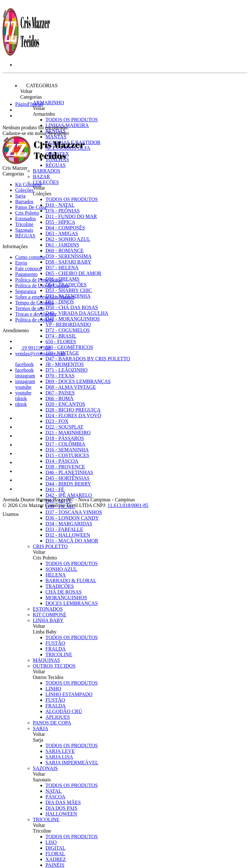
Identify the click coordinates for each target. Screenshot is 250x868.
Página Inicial (29, 104)
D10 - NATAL (60, 205)
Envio (21, 263)
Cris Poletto (50, 546)
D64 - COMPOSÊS (65, 228)
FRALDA (56, 649)
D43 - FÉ (55, 489)
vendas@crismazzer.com (40, 354)
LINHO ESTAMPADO (69, 694)
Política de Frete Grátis (39, 280)
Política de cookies (34, 320)
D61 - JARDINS (62, 245)
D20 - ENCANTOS (65, 404)
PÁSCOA (55, 797)
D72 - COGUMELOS (68, 330)
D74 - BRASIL (61, 336)
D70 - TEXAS (60, 376)
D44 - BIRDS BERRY (68, 484)
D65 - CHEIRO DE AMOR (73, 273)
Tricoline (46, 819)
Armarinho (48, 103)
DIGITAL (56, 848)
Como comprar (30, 257)
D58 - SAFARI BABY (68, 262)
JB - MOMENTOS (65, 364)
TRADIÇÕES (60, 586)
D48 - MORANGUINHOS (73, 319)
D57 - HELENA (62, 268)
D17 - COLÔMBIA (65, 444)
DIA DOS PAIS (61, 808)
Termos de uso (30, 308)
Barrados (47, 171)
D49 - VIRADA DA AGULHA (77, 313)
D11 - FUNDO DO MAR (71, 216)
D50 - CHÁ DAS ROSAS (72, 307)
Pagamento (26, 274)
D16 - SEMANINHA (67, 450)
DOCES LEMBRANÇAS (72, 603)
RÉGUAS (25, 236)
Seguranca (26, 291)
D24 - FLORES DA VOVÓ (73, 416)
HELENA (56, 575)
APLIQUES (58, 717)
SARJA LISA (59, 757)
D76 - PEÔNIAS (62, 211)
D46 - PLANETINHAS (69, 472)
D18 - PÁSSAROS (65, 438)
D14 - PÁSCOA (62, 461)
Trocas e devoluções (36, 314)
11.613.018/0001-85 (128, 505)
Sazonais (45, 768)
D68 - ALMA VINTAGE (71, 387)
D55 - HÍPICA (60, 222)
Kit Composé (50, 615)
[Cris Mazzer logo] (26, 54)
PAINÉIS (55, 865)
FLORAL (55, 854)
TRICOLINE (59, 654)
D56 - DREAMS (62, 279)
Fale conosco (28, 269)
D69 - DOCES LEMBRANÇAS (78, 381)
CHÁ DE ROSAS (64, 592)
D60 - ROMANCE (65, 251)
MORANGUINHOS (66, 598)
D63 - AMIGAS (62, 233)
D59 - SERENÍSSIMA (68, 256)
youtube (23, 387)
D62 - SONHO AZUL (68, 239)
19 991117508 (33, 348)
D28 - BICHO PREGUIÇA (73, 410)
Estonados (48, 609)
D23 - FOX (57, 421)
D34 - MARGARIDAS (69, 524)
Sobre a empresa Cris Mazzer (45, 297)
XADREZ (56, 859)
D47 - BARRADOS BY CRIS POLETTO (88, 359)
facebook (24, 364)
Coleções (46, 182)
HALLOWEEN (61, 814)
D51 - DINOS (60, 302)
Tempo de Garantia (34, 303)
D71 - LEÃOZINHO (66, 370)
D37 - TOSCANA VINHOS (74, 512)
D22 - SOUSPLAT (64, 427)
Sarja (41, 728)
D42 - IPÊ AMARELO (69, 495)
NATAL (54, 791)
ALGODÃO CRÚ (64, 711)
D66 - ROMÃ (60, 398)
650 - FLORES (61, 342)
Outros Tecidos (54, 666)
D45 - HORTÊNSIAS (67, 478)
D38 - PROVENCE (65, 467)
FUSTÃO (55, 643)
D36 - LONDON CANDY (72, 518)
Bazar (41, 177)
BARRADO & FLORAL (71, 581)
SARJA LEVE (60, 751)
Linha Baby (48, 620)
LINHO (53, 689)
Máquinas (46, 660)
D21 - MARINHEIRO (68, 433)
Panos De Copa (52, 723)
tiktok (21, 398)
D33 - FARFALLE (64, 529)
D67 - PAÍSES (60, 393)
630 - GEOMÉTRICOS (69, 347)
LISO (51, 842)
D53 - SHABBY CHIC (69, 290)
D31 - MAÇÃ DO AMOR (72, 541)
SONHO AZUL (61, 569)
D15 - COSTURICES (67, 455)
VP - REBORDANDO (68, 324)
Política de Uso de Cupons (42, 286)
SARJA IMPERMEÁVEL (72, 763)
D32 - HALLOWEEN (68, 535)
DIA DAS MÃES (63, 802)
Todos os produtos (72, 120)
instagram (25, 376)
